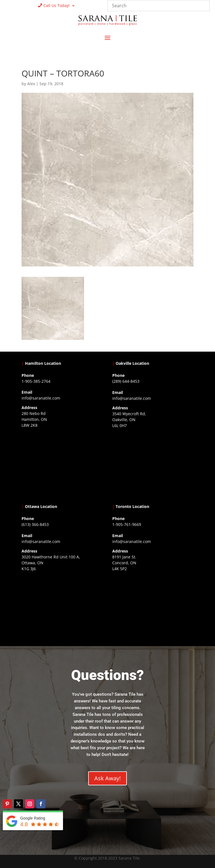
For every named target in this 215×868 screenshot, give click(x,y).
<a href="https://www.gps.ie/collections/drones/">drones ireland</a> (153, 465)
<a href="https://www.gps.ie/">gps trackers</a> (62, 465)
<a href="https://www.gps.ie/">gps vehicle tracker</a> (153, 608)
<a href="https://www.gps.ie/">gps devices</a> (62, 608)
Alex (31, 84)
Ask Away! (107, 778)
